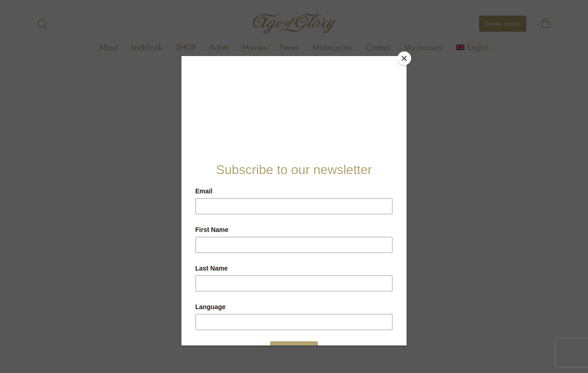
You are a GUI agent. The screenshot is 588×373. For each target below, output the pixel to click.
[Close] (404, 58)
